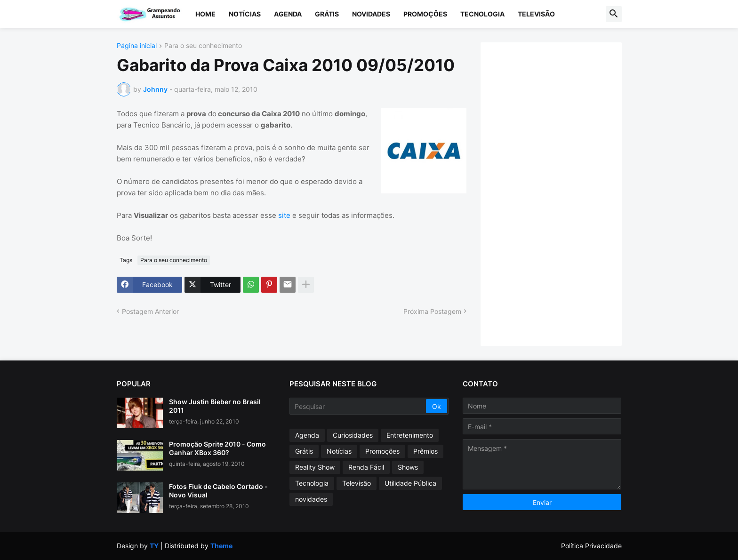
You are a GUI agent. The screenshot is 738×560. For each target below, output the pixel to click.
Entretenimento (410, 435)
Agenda (288, 14)
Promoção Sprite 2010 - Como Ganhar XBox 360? (217, 448)
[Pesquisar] (358, 406)
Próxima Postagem (432, 311)
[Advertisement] (561, 193)
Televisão (536, 14)
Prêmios (425, 451)
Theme (221, 546)
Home (205, 14)
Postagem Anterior (150, 311)
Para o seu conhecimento (203, 46)
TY (154, 546)
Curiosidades (353, 435)
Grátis (327, 14)
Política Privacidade (591, 546)
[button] (614, 14)
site (284, 215)
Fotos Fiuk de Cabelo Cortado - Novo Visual (218, 491)
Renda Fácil (366, 467)
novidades (311, 499)
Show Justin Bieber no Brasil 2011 (215, 406)
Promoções (425, 14)
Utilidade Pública (410, 483)
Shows (408, 467)
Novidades (371, 14)
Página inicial (137, 46)
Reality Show (315, 467)
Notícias (245, 14)
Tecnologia (482, 14)
